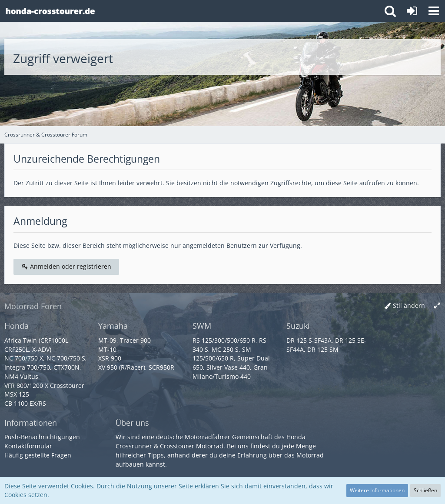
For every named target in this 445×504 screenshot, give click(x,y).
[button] (434, 11)
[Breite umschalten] (437, 306)
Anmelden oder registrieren (66, 266)
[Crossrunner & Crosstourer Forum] (50, 11)
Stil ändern (409, 305)
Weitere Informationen (377, 490)
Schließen (425, 490)
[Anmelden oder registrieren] (412, 11)
